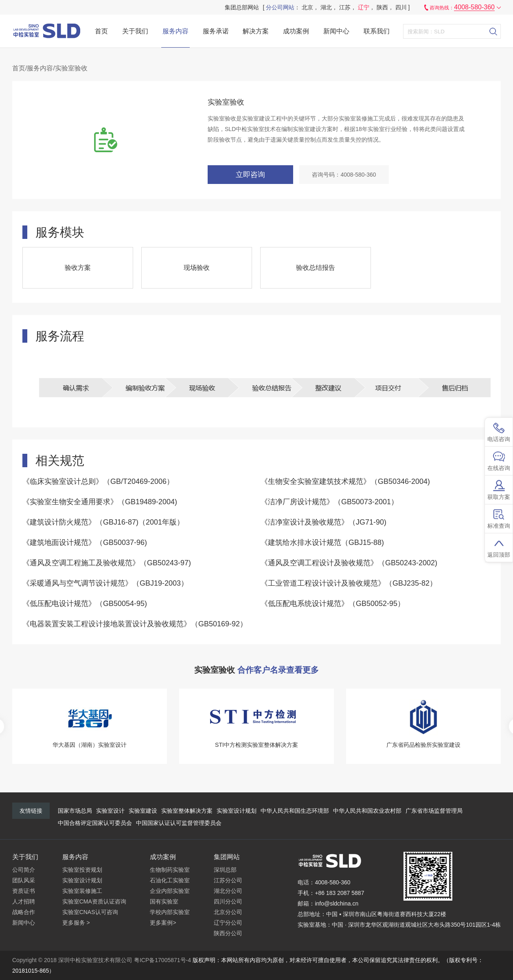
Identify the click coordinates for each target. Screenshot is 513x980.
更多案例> (163, 923)
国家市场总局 (75, 811)
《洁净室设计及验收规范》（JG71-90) (323, 522)
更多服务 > (76, 923)
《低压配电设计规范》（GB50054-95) (85, 604)
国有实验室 (164, 901)
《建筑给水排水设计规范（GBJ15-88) (322, 542)
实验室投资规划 (82, 870)
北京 (307, 7)
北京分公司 (228, 912)
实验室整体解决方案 (187, 811)
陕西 (382, 7)
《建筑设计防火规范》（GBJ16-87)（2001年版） (103, 522)
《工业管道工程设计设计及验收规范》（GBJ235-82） (349, 583)
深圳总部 (225, 870)
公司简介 (24, 870)
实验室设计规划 (237, 811)
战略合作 (24, 912)
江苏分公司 (228, 880)
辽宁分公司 (228, 923)
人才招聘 (24, 901)
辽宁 (364, 7)
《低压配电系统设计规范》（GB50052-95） (333, 604)
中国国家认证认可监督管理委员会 (179, 823)
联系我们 (377, 31)
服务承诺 (216, 31)
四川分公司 (228, 901)
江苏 (345, 7)
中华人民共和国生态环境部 (295, 811)
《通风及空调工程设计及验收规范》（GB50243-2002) (349, 563)
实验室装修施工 (82, 891)
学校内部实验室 (170, 912)
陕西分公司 (228, 933)
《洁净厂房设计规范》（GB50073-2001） (329, 502)
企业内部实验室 (170, 891)
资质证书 (24, 891)
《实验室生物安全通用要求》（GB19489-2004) (100, 502)
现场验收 (197, 268)
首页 (101, 31)
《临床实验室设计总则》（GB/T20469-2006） (98, 481)
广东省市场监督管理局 (434, 811)
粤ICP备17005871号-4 (162, 960)
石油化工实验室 (170, 880)
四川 (401, 7)
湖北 (326, 7)
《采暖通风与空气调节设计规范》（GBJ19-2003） (105, 583)
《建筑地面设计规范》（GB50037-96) (85, 542)
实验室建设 (143, 811)
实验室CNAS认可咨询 (90, 912)
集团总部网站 (242, 7)
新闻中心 (336, 31)
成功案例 (296, 31)
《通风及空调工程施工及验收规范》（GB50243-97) (107, 563)
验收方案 (78, 268)
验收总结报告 (316, 268)
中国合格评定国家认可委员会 (95, 823)
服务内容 (175, 31)
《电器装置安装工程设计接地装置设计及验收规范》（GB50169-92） (135, 624)
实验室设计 (110, 811)
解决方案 (256, 31)
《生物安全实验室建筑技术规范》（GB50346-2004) (345, 481)
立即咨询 (250, 175)
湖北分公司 (228, 891)
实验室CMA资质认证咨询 (94, 901)
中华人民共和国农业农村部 (367, 811)
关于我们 (135, 31)
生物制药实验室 (170, 870)
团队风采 (24, 880)
